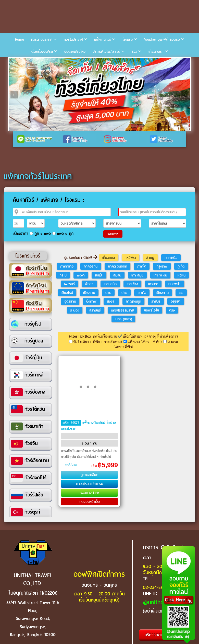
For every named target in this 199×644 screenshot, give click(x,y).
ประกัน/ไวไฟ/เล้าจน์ (106, 52)
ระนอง (75, 310)
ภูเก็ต (181, 266)
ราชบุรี (156, 301)
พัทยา (89, 284)
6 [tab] (52, 62)
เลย (181, 293)
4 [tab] (37, 62)
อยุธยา (176, 301)
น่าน (108, 293)
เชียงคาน (163, 293)
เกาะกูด (153, 284)
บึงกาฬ (91, 301)
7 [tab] (60, 62)
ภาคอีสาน (91, 266)
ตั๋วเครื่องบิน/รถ (42, 52)
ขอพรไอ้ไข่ (152, 310)
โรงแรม (128, 40)
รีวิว (134, 52)
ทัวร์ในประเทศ (73, 40)
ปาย (124, 293)
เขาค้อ (142, 293)
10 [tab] (83, 62)
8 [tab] (67, 62)
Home (20, 40)
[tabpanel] (99, 95)
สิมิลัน (117, 275)
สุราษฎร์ (95, 310)
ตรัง (172, 310)
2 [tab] (21, 62)
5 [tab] (44, 62)
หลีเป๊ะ (99, 275)
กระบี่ (63, 275)
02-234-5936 (155, 587)
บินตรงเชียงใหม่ (75, 52)
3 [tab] (29, 62)
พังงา (81, 275)
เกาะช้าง (132, 284)
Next (185, 95)
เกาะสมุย (137, 275)
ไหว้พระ (130, 258)
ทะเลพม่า (175, 284)
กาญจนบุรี (133, 301)
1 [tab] (14, 62)
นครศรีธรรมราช (122, 310)
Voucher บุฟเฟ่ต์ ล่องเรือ (162, 40)
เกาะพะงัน (160, 275)
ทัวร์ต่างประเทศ (42, 40)
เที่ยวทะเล (109, 258)
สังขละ (111, 301)
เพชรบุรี (69, 284)
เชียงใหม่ (67, 293)
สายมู (150, 258)
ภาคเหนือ (171, 258)
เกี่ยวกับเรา (156, 52)
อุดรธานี (70, 301)
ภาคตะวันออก (117, 266)
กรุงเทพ (162, 266)
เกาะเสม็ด (110, 284)
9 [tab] (75, 62)
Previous (14, 95)
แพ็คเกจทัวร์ (103, 40)
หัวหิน (182, 275)
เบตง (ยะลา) (123, 319)
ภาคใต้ (142, 266)
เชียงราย (89, 293)
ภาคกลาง (67, 266)
